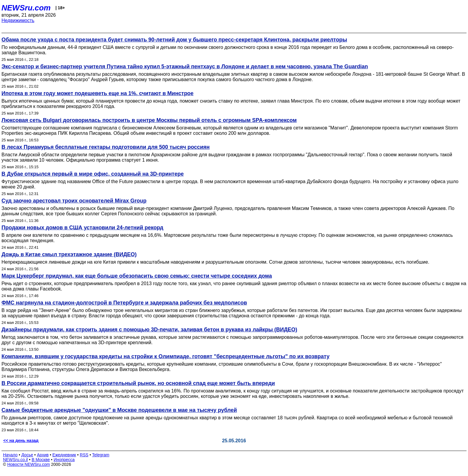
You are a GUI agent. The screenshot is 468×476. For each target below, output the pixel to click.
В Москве (41, 460)
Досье (27, 455)
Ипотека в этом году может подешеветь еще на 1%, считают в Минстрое (97, 93)
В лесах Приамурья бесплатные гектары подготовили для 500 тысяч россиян (106, 147)
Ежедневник (64, 455)
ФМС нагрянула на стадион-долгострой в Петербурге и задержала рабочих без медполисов (124, 303)
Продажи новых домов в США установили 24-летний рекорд (82, 228)
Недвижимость (18, 20)
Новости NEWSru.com (29, 464)
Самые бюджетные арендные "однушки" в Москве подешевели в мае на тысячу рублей (119, 410)
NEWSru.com (26, 8)
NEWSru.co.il (15, 460)
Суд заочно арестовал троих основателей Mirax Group (74, 201)
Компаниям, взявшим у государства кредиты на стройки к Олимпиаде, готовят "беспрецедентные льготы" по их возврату (166, 356)
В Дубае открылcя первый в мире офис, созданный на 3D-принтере (93, 174)
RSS (84, 455)
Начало (10, 455)
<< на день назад (21, 441)
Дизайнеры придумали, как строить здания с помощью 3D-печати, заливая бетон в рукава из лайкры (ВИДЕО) (149, 330)
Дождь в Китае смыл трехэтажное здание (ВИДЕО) (69, 254)
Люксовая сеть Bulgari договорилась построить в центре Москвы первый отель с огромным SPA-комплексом (149, 120)
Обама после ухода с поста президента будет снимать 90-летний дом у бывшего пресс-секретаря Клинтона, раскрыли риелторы (174, 40)
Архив (43, 455)
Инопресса (64, 460)
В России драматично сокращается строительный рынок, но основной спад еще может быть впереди (138, 383)
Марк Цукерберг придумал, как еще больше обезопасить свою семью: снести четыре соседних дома (137, 276)
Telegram (101, 455)
